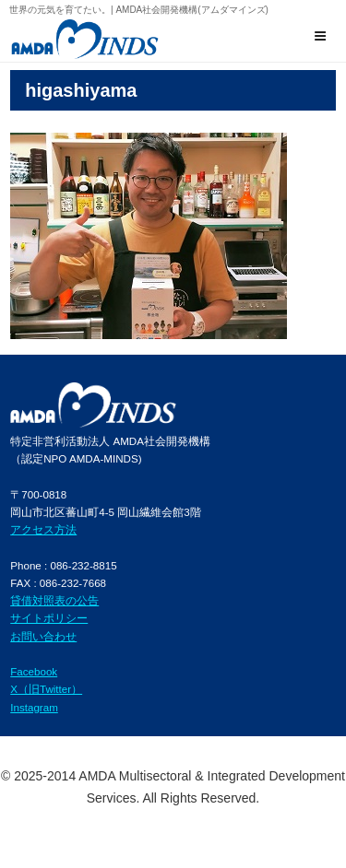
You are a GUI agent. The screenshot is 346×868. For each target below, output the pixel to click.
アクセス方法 (43, 529)
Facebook (34, 671)
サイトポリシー (49, 618)
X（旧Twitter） (46, 689)
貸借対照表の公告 (54, 600)
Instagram (34, 707)
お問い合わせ (43, 636)
